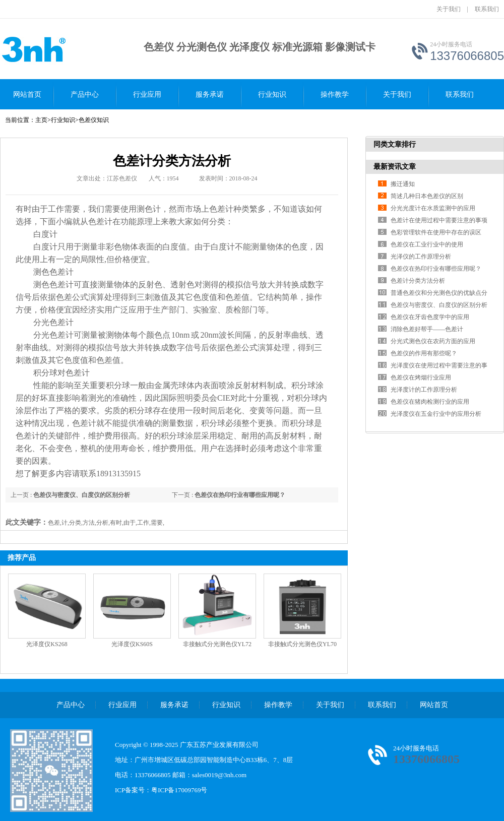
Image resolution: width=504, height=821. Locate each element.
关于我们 (449, 9)
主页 (41, 120)
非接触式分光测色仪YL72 (217, 644)
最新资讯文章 (395, 167)
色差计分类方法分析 (418, 281)
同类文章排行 (395, 144)
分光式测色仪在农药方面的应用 (433, 341)
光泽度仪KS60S (132, 644)
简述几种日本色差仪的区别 (427, 196)
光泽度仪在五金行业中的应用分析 (436, 414)
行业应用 (147, 94)
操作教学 (335, 94)
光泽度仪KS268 (47, 644)
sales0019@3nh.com (219, 775)
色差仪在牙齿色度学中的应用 (430, 317)
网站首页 (27, 94)
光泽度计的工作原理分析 (424, 390)
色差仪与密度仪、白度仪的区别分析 (82, 495)
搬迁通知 (403, 184)
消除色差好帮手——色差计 (427, 329)
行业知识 (272, 94)
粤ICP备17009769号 (179, 790)
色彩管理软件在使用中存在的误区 (436, 232)
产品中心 (85, 94)
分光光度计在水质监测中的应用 (433, 208)
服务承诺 (210, 94)
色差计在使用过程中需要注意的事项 (439, 220)
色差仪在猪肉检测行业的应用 (430, 402)
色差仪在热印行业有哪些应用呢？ (240, 495)
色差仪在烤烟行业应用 (421, 377)
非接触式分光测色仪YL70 (302, 644)
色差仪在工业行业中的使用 (427, 244)
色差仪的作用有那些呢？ (424, 353)
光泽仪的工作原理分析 (421, 257)
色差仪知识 (94, 120)
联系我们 (487, 9)
